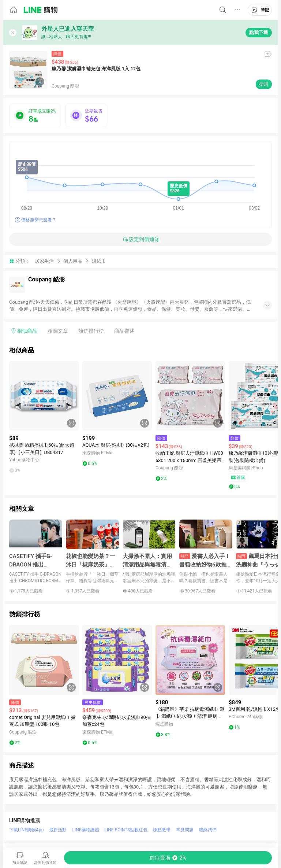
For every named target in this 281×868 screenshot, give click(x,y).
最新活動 (58, 830)
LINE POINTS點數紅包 (126, 830)
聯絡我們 (208, 830)
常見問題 (185, 830)
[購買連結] (168, 858)
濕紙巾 (99, 261)
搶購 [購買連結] (264, 84)
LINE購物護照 (85, 830)
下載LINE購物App (26, 830)
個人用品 (73, 261)
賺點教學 (162, 830)
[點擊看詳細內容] (44, 396)
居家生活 (44, 261)
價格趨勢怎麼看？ (39, 220)
